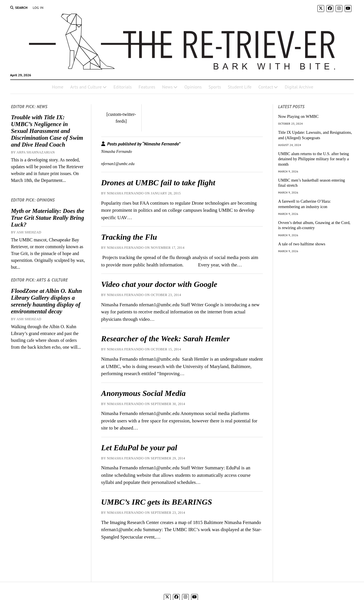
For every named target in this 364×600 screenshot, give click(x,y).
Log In (38, 8)
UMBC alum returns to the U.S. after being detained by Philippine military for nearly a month (314, 159)
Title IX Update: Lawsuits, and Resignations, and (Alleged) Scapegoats (315, 135)
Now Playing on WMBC (298, 116)
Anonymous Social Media (143, 393)
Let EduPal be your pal (139, 448)
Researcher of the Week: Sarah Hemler (166, 339)
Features (147, 87)
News (167, 87)
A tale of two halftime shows (302, 244)
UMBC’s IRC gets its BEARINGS (157, 502)
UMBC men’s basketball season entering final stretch (312, 183)
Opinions (193, 87)
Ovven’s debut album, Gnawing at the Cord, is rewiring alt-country (314, 225)
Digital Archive (299, 87)
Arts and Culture (86, 87)
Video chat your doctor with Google (159, 284)
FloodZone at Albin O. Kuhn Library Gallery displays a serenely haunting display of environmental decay (46, 301)
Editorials (123, 87)
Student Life (240, 87)
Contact (266, 87)
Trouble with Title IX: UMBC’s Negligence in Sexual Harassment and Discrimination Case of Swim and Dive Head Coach (47, 131)
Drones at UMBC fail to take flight (158, 183)
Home (57, 87)
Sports (215, 87)
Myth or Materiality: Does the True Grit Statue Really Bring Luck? (47, 218)
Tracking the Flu (129, 237)
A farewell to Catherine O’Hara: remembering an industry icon (304, 204)
